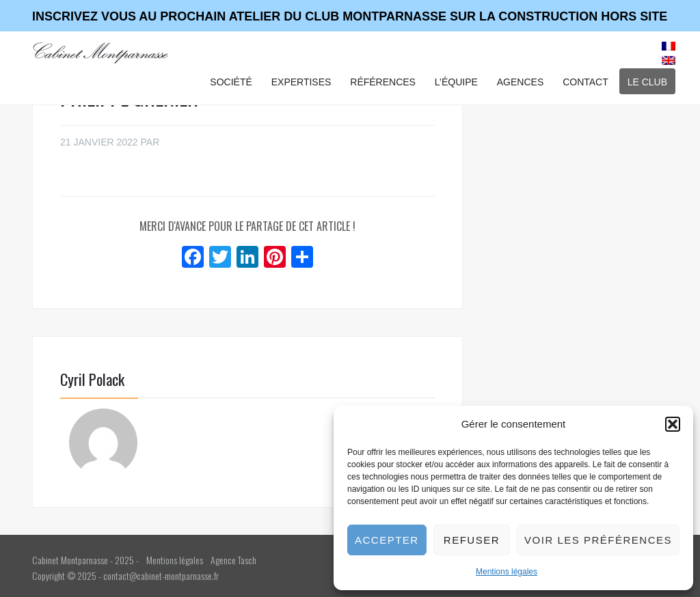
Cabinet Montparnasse (101, 53)
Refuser (472, 540)
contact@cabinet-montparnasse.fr (161, 575)
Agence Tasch (233, 560)
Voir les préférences (598, 540)
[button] (673, 424)
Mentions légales (507, 572)
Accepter (387, 540)
